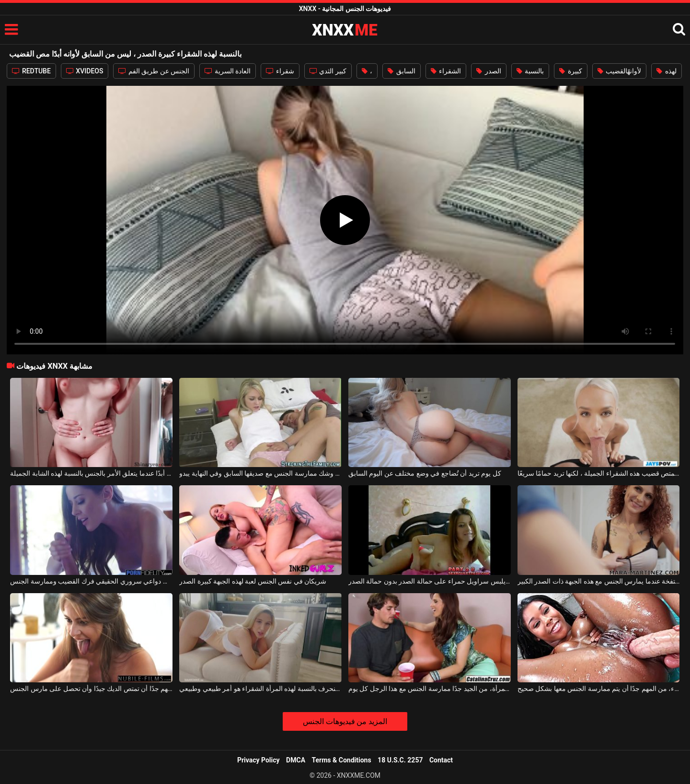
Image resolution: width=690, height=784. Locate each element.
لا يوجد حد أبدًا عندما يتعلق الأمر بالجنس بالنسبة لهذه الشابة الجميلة (91, 473)
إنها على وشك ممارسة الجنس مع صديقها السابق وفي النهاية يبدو (260, 473)
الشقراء (446, 71)
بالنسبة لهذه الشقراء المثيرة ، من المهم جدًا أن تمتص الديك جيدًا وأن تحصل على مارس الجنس (91, 689)
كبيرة (570, 71)
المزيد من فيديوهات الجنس (345, 721)
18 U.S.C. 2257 (400, 760)
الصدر (489, 71)
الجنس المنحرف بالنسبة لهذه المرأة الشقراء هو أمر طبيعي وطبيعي (260, 689)
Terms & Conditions (342, 760)
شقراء (280, 71)
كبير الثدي (328, 71)
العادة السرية (228, 71)
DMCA (296, 760)
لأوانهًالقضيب (619, 71)
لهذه (666, 71)
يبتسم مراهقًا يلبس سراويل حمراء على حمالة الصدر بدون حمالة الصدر (430, 581)
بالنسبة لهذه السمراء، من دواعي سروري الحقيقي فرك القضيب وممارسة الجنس (91, 581)
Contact (441, 760)
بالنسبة (530, 71)
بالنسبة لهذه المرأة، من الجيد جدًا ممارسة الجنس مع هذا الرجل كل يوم (430, 689)
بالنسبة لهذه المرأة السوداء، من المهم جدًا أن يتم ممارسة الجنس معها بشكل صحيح (599, 689)
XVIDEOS (85, 71)
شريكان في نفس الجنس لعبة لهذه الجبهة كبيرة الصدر (253, 581)
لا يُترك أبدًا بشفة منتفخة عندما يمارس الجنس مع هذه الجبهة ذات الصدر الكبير (599, 581)
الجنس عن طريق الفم (154, 71)
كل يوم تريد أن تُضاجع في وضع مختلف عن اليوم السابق (425, 473)
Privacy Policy (259, 760)
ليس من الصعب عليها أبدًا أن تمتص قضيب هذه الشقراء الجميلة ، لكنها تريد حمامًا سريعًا (599, 473)
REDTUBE (31, 71)
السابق (401, 71)
